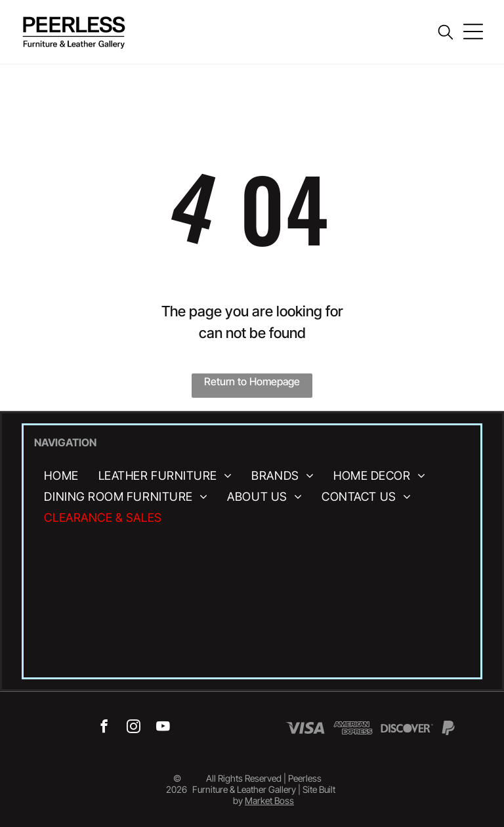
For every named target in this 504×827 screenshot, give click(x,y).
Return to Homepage (252, 381)
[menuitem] (61, 475)
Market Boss (269, 800)
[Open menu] (473, 32)
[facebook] (104, 728)
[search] (446, 33)
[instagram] (134, 728)
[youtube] (163, 728)
